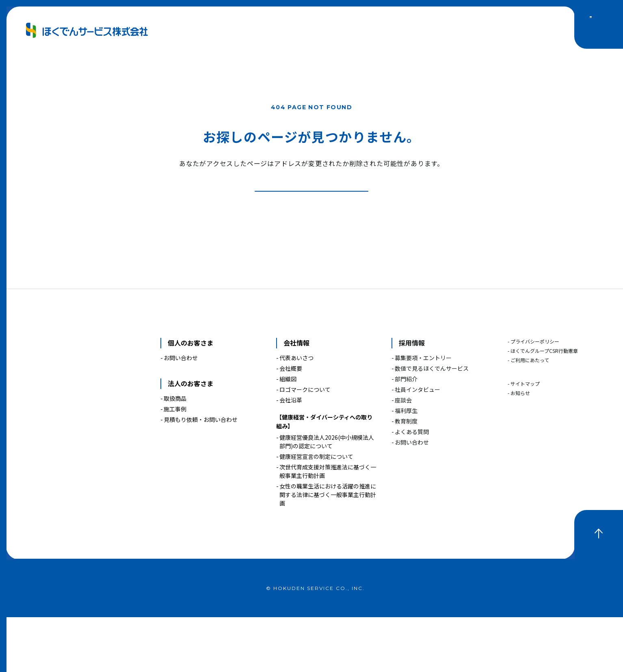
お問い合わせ (181, 413)
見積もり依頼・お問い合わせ (201, 474)
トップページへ (326, 236)
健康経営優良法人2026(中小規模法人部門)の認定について (327, 496)
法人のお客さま (190, 438)
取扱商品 (175, 453)
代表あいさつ (296, 413)
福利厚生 (406, 465)
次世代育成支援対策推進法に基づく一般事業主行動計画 (328, 526)
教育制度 (406, 476)
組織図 (288, 434)
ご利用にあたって (530, 415)
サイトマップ (525, 439)
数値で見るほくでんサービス (432, 423)
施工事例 (175, 464)
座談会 (403, 455)
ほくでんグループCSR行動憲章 (544, 406)
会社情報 (296, 398)
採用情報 (412, 398)
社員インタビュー (417, 444)
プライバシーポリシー (535, 397)
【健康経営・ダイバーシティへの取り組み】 (324, 476)
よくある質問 (412, 486)
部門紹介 (406, 434)
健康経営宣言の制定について (316, 511)
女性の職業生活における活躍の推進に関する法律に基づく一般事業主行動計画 (328, 549)
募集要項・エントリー (423, 413)
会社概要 (291, 423)
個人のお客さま (190, 398)
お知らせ (520, 448)
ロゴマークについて (305, 444)
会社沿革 (291, 455)
